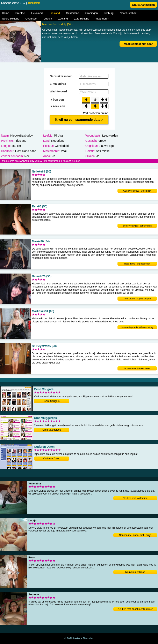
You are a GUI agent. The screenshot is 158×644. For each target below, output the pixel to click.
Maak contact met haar (138, 44)
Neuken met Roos (135, 572)
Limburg (109, 13)
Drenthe (20, 13)
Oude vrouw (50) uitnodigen (137, 191)
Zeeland (63, 19)
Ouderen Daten (52, 459)
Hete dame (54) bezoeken (137, 264)
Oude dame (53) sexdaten (137, 368)
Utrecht (48, 19)
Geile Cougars (52, 401)
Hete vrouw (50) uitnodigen (137, 299)
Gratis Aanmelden (143, 5)
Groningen (91, 13)
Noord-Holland (11, 19)
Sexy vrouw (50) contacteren (137, 226)
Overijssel (31, 19)
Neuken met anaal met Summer (135, 609)
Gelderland (73, 13)
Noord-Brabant (128, 13)
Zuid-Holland (82, 19)
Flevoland (37, 13)
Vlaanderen (102, 19)
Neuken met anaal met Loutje (135, 535)
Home (6, 13)
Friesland (54, 13)
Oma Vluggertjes (52, 430)
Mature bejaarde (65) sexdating (137, 327)
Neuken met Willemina (135, 498)
